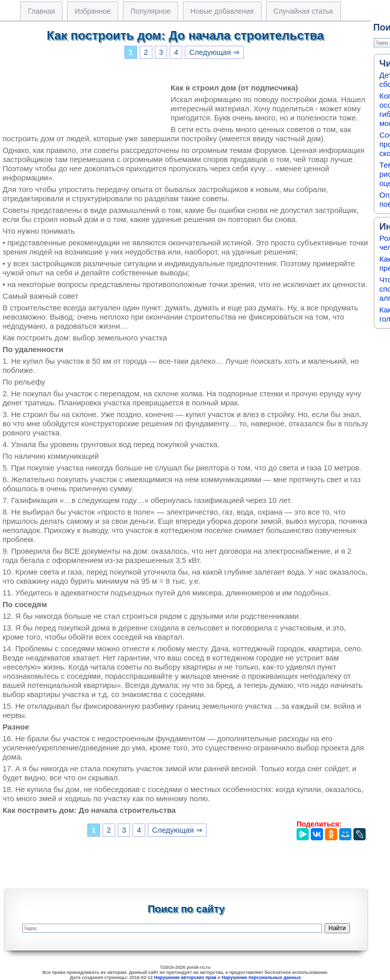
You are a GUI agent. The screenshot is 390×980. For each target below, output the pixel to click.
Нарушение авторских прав (185, 977)
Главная (41, 11)
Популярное (151, 11)
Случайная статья (303, 11)
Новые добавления (222, 11)
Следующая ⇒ (215, 52)
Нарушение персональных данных (262, 977)
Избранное (93, 11)
